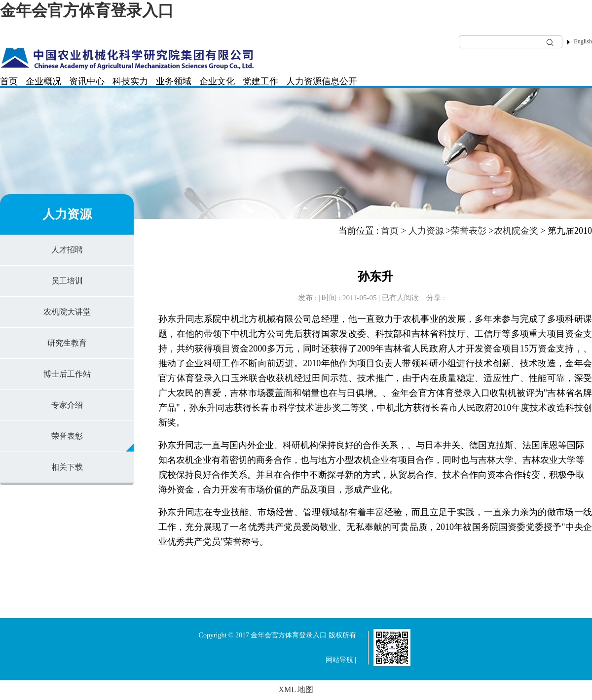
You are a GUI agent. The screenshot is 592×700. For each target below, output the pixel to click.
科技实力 (130, 81)
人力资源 (304, 81)
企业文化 (217, 81)
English (583, 41)
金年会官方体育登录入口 (87, 10)
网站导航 (339, 660)
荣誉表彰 (67, 436)
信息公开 (339, 81)
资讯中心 (87, 81)
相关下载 (67, 467)
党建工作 (260, 81)
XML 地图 (296, 689)
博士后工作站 (67, 374)
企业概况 (43, 81)
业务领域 (174, 81)
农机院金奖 (516, 231)
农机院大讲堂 (67, 312)
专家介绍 (67, 405)
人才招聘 (67, 250)
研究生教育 (67, 343)
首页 (9, 81)
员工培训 (67, 281)
